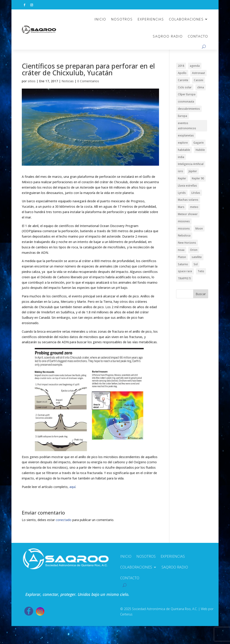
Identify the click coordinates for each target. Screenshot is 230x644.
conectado (64, 520)
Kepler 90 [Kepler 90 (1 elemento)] (198, 178)
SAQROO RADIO (168, 36)
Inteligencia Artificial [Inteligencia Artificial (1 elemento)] (191, 164)
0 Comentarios (88, 81)
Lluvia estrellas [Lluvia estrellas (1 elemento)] (187, 186)
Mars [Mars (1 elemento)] (181, 207)
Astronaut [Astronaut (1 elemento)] (198, 73)
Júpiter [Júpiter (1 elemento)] (193, 171)
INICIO (100, 19)
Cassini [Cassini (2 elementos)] (199, 80)
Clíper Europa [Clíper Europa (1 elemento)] (187, 94)
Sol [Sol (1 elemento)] (196, 264)
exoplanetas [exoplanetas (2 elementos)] (186, 135)
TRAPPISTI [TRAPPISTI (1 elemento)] (184, 278)
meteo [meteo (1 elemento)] (194, 207)
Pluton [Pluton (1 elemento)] (182, 257)
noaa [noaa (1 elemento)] (181, 250)
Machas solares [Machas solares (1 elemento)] (188, 200)
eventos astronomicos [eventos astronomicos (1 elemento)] (187, 126)
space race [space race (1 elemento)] (185, 271)
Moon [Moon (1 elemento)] (199, 228)
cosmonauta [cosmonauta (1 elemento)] (186, 101)
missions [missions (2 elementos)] (184, 228)
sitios (32, 81)
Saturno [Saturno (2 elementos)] (183, 264)
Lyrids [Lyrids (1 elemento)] (182, 193)
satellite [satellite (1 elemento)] (197, 257)
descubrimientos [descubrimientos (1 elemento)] (189, 109)
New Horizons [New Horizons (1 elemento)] (187, 243)
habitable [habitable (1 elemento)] (184, 150)
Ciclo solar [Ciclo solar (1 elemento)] (185, 87)
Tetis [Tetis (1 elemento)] (201, 271)
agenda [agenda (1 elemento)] (195, 66)
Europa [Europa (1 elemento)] (182, 116)
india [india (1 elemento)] (181, 157)
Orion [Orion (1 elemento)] (194, 250)
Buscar (201, 294)
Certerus (126, 614)
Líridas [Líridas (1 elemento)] (196, 193)
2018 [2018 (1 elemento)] (181, 66)
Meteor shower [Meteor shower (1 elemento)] (188, 214)
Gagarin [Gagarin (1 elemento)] (199, 143)
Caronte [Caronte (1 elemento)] (183, 80)
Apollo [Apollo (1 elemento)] (182, 73)
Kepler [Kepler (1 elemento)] (182, 178)
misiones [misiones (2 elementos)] (184, 221)
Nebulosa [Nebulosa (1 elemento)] (184, 235)
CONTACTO (198, 36)
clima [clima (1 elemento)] (201, 87)
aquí (72, 487)
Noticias (68, 81)
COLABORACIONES (186, 19)
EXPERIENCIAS (151, 19)
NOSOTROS (122, 19)
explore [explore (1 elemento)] (183, 143)
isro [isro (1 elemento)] (180, 171)
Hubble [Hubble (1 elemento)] (200, 150)
